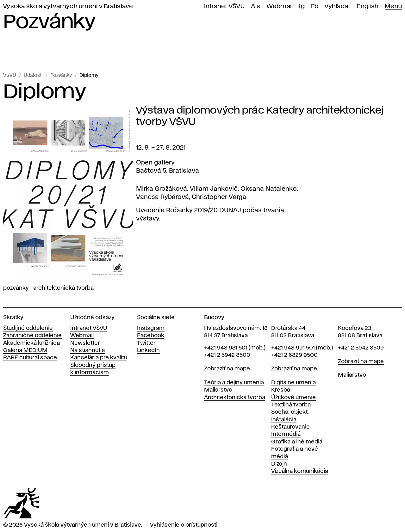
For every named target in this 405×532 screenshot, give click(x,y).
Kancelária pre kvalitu (99, 358)
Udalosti (33, 76)
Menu (393, 6)
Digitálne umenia (293, 383)
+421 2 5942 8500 (227, 355)
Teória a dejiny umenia (234, 383)
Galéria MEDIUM (25, 350)
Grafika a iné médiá (297, 442)
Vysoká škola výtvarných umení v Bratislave (68, 6)
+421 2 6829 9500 (294, 355)
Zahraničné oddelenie (32, 336)
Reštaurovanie (290, 427)
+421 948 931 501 (226, 348)
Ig (302, 6)
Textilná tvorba (291, 405)
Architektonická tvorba (63, 288)
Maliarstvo (218, 390)
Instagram (151, 328)
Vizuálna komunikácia (300, 471)
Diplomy (89, 76)
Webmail (280, 6)
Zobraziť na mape (227, 369)
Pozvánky (61, 76)
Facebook (151, 336)
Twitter (146, 343)
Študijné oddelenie (28, 328)
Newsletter (85, 343)
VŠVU (10, 76)
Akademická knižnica (31, 343)
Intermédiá (286, 434)
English (368, 6)
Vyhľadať (337, 6)
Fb (315, 6)
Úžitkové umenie (293, 398)
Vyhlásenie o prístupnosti (184, 525)
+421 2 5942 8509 (361, 348)
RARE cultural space (30, 358)
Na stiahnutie (88, 350)
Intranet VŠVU (224, 6)
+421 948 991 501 (293, 348)
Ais (256, 6)
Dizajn (279, 464)
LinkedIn (148, 350)
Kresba (281, 390)
